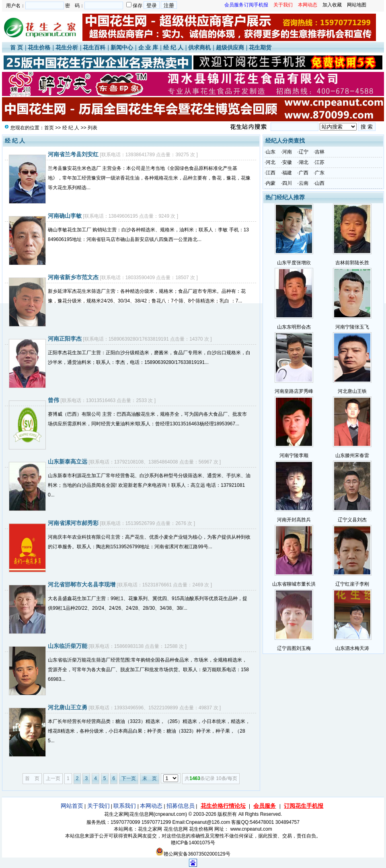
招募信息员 (181, 806)
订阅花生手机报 (304, 806)
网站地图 (357, 5)
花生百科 (94, 47)
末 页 (150, 778)
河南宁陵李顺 (294, 455)
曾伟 (53, 400)
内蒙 (271, 183)
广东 (320, 173)
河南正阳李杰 (65, 339)
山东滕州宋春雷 (352, 455)
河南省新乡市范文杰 (73, 277)
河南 (287, 152)
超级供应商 (230, 47)
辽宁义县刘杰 (352, 520)
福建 (287, 173)
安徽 (287, 162)
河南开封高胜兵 (294, 520)
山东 (271, 152)
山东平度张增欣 (294, 263)
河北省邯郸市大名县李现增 (82, 584)
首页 (49, 128)
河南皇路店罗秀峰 (294, 391)
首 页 (16, 47)
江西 (271, 173)
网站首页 (72, 806)
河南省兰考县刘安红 (73, 154)
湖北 (304, 162)
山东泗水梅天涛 (352, 648)
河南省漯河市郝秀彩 (73, 523)
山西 (320, 183)
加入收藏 (332, 5)
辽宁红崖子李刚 (352, 584)
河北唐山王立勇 (68, 707)
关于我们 (99, 806)
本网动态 (151, 806)
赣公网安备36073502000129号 (193, 854)
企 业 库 (148, 47)
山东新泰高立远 (68, 462)
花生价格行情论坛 (223, 806)
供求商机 (199, 47)
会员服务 (265, 806)
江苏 (320, 162)
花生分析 (67, 47)
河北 (271, 162)
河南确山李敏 (65, 216)
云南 (304, 183)
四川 (287, 183)
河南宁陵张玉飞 (352, 327)
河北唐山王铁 (352, 391)
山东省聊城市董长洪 (294, 584)
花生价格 (39, 47)
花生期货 (260, 47)
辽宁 (304, 152)
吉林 (320, 152)
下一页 (129, 778)
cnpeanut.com (170, 814)
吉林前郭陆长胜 (352, 263)
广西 (304, 173)
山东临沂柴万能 (68, 646)
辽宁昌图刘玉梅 (294, 648)
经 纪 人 (173, 47)
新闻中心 (122, 47)
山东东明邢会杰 (294, 327)
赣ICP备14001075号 (193, 843)
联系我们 (125, 806)
